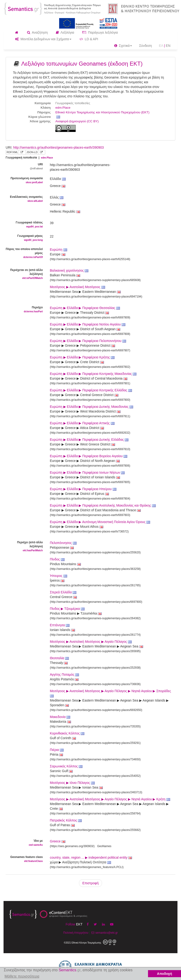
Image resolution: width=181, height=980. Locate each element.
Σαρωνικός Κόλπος (66, 766)
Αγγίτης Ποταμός (65, 674)
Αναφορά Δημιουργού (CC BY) (77, 121)
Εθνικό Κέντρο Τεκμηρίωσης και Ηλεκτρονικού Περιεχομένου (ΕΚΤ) (102, 112)
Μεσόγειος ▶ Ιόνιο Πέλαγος (72, 783)
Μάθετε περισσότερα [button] (22, 976)
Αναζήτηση (37, 32)
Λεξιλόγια (65, 32)
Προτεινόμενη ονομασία (24, 181)
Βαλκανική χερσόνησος (69, 270)
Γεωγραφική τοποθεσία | (29, 158)
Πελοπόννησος (63, 543)
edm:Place (63, 108)
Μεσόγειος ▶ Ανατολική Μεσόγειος (78, 287)
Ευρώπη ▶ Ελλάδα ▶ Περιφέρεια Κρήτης (82, 357)
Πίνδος (57, 559)
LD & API (89, 39)
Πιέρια (57, 750)
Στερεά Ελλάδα (63, 592)
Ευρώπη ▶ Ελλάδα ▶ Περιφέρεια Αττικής (82, 423)
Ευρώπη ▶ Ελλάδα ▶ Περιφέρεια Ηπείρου (83, 489)
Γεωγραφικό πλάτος (24, 225)
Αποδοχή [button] (165, 974)
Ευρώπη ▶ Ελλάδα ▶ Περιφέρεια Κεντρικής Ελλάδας (91, 390)
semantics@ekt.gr (104, 933)
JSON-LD (32, 152)
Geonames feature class (24, 859)
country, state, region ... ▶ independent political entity (91, 857)
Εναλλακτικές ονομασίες (24, 199)
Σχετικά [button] (123, 46)
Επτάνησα (60, 625)
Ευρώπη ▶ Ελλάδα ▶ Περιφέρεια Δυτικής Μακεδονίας (92, 407)
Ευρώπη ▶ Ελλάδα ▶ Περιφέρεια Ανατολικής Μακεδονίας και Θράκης (103, 505)
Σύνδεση (145, 46)
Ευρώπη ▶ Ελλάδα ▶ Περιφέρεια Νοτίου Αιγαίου (88, 324)
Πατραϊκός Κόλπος (66, 820)
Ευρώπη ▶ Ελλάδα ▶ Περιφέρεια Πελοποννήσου (88, 341)
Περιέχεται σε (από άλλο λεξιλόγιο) (24, 274)
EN (168, 46)
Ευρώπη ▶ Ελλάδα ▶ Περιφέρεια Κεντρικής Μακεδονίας (93, 374)
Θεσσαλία (60, 658)
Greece (55, 841)
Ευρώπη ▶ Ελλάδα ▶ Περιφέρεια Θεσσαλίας (85, 308)
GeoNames (104, 846)
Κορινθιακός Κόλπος (67, 733)
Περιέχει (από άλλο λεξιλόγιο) (24, 547)
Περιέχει (24, 310)
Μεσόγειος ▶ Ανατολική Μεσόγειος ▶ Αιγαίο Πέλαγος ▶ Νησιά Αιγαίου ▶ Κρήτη (110, 799)
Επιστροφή (91, 883)
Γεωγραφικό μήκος (24, 238)
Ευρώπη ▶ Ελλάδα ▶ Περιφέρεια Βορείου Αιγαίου (89, 456)
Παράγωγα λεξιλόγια (100, 32)
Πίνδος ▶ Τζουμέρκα (67, 609)
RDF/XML (12, 152)
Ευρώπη (59, 250)
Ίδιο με (24, 843)
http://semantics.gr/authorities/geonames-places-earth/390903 (58, 147)
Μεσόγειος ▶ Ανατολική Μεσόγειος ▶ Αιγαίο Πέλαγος (91, 642)
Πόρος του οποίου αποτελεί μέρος (24, 253)
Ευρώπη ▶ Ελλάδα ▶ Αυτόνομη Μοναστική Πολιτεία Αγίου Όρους (100, 522)
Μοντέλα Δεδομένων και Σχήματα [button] (43, 39)
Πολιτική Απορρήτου (76, 933)
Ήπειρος (59, 576)
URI (24, 167)
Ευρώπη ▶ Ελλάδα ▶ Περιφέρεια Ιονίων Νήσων (87, 472)
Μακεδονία (60, 717)
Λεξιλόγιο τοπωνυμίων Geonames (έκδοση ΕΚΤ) (82, 64)
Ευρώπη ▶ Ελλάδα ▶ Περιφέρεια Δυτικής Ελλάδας (89, 440)
